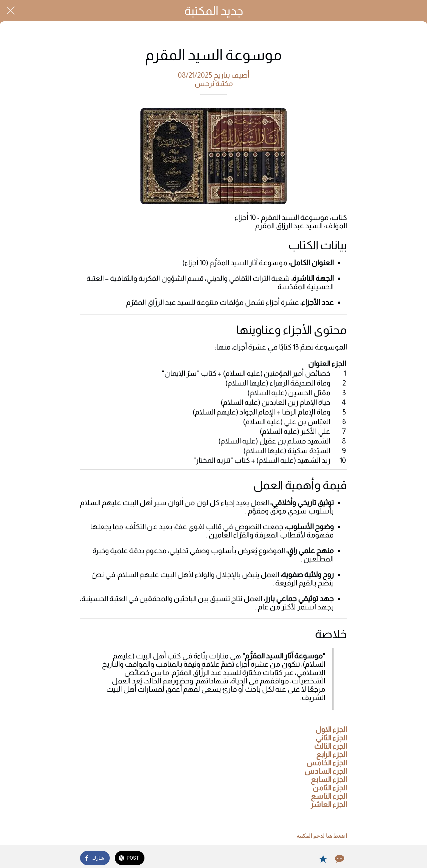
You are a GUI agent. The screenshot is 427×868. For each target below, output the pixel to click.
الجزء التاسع (329, 796)
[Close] (11, 11)
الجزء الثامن (330, 788)
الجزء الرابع (332, 755)
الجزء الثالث (330, 746)
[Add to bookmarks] (323, 859)
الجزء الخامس (327, 763)
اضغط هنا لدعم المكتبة (322, 836)
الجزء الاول (331, 730)
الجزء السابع (329, 780)
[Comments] (339, 859)
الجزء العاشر (329, 805)
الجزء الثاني (331, 738)
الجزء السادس (326, 771)
